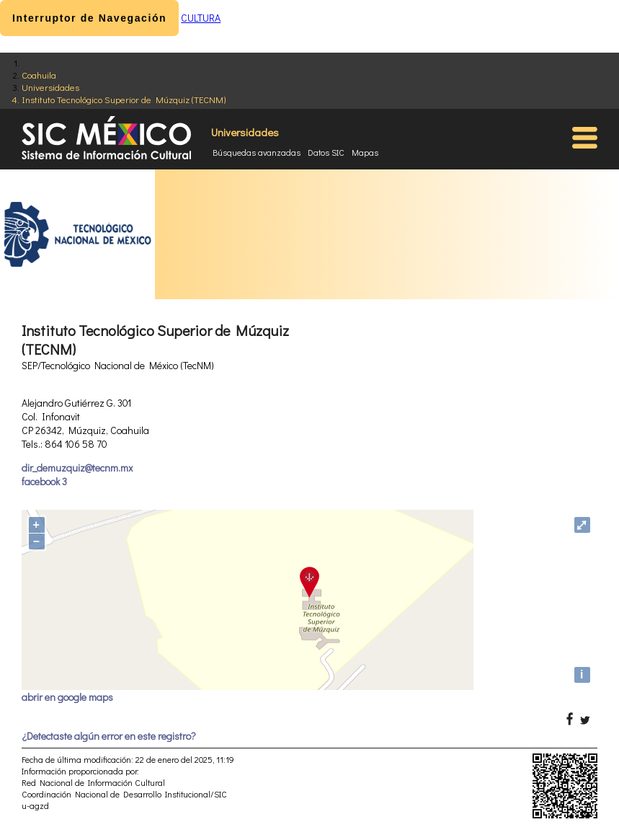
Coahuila (39, 75)
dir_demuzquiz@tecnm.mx (77, 468)
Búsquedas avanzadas (257, 152)
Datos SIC (326, 152)
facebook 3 (44, 481)
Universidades (50, 87)
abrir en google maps (67, 697)
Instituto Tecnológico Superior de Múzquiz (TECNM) (124, 99)
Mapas (365, 152)
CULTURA (201, 18)
